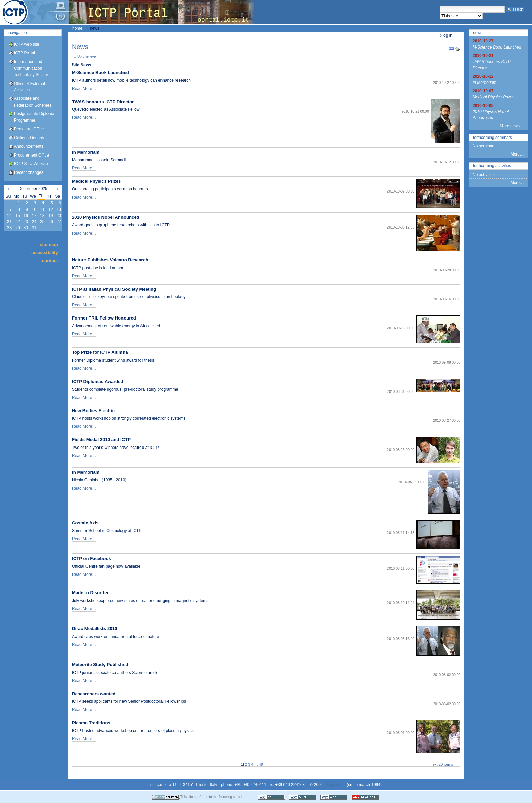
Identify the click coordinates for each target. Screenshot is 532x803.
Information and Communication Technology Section (32, 68)
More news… (512, 126)
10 (34, 209)
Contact (50, 260)
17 (34, 216)
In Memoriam (86, 152)
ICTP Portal (128, 12)
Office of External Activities (30, 87)
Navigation (18, 33)
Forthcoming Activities (492, 166)
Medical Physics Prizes (96, 181)
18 (42, 216)
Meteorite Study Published (100, 665)
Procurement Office (31, 155)
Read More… (84, 89)
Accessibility (44, 252)
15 (17, 216)
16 (26, 216)
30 (26, 228)
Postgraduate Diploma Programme (34, 117)
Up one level (87, 57)
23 (26, 222)
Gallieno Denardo (30, 138)
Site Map (49, 245)
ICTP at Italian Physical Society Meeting (114, 289)
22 (17, 222)
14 (9, 216)
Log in (447, 35)
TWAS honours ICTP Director (103, 102)
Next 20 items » (443, 764)
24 (34, 222)
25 (42, 222)
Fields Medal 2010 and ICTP (101, 440)
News (478, 33)
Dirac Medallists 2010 (94, 629)
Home (77, 28)
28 (9, 228)
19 (50, 216)
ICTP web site (26, 44)
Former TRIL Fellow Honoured (104, 318)
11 (42, 209)
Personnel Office (29, 129)
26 (50, 222)
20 (59, 216)
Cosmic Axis (85, 523)
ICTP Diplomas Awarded (98, 381)
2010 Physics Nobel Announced (106, 217)
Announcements (29, 146)
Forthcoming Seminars (492, 138)
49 (261, 764)
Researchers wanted (94, 694)
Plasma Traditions (91, 723)
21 (9, 222)
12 (50, 209)
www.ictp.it (336, 785)
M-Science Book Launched (100, 72)
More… (517, 154)
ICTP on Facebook (91, 558)
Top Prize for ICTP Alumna (100, 352)
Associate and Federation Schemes (33, 102)
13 (59, 209)
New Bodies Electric (93, 411)
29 (17, 228)
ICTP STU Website (31, 164)
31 (34, 228)
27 (59, 222)
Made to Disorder (90, 593)
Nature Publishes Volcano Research (110, 260)
